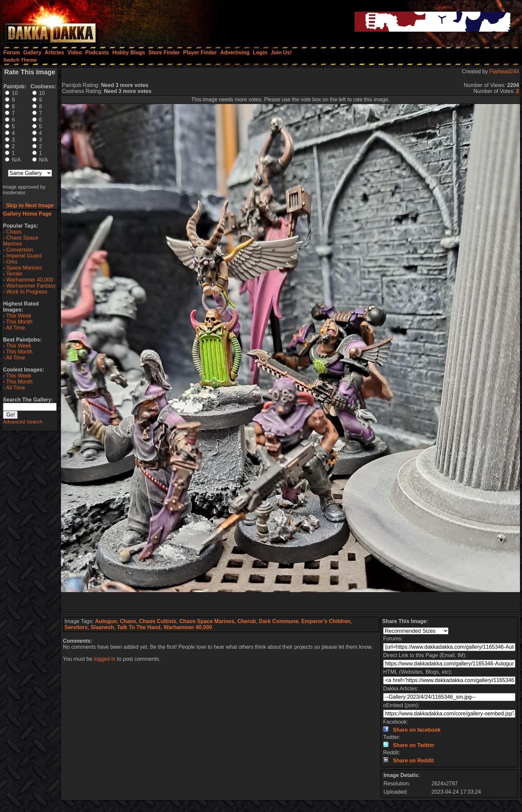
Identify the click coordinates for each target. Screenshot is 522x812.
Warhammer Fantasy (31, 286)
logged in (105, 659)
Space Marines (24, 268)
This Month (19, 322)
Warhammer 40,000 (30, 280)
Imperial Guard (24, 256)
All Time (15, 328)
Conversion (20, 250)
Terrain (14, 274)
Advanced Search (23, 422)
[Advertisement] (291, 602)
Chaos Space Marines (21, 241)
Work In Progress (27, 292)
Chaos (14, 232)
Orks (12, 262)
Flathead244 (504, 71)
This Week (18, 316)
